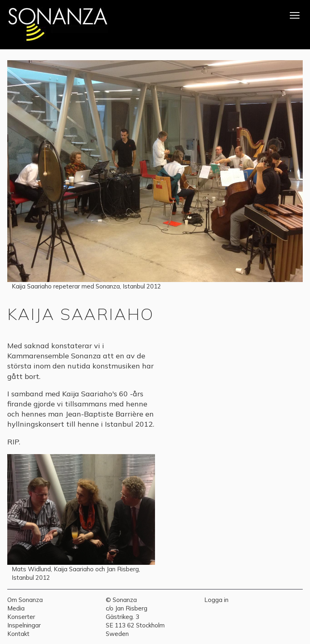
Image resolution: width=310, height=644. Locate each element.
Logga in (216, 600)
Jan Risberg (131, 608)
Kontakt (18, 634)
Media (16, 608)
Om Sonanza (25, 600)
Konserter (21, 617)
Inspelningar (24, 625)
